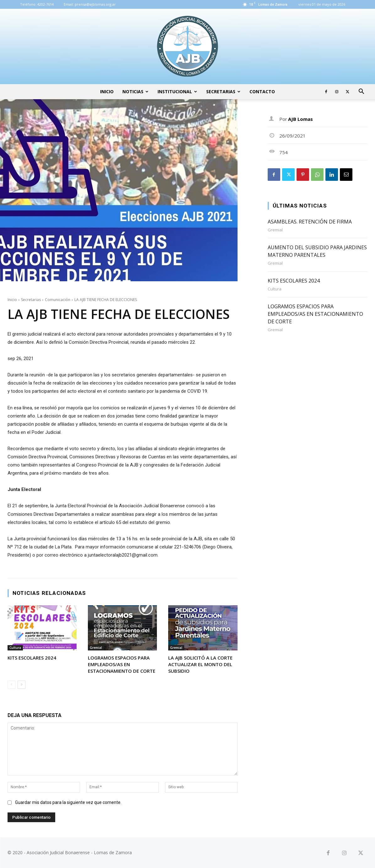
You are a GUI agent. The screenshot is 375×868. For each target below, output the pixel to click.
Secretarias (223, 92)
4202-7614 (46, 4)
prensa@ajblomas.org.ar (95, 4)
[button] (361, 92)
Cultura (15, 648)
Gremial (96, 648)
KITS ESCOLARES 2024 (32, 658)
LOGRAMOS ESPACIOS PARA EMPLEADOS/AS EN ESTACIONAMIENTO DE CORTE (122, 664)
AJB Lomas (300, 119)
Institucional (177, 92)
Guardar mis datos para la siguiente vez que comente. (68, 802)
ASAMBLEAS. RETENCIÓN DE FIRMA (310, 222)
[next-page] (21, 685)
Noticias (135, 92)
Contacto (262, 92)
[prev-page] (11, 685)
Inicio (107, 92)
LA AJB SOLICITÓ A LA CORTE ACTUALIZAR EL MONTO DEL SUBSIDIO (200, 664)
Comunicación (58, 300)
